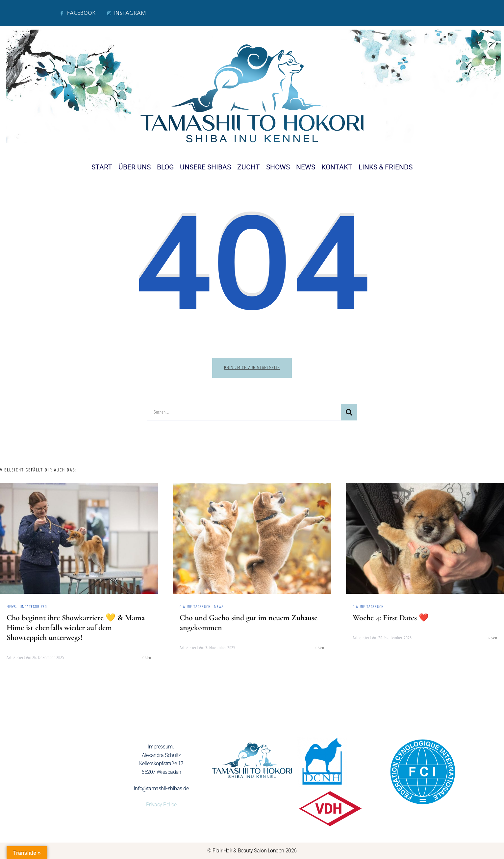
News (306, 167)
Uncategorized (33, 607)
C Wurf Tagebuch (195, 607)
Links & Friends (386, 167)
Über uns (135, 167)
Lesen (146, 657)
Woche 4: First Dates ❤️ (391, 618)
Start (102, 167)
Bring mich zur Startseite (252, 368)
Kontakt (337, 167)
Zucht (249, 167)
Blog (165, 167)
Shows (278, 167)
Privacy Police (161, 805)
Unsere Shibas (205, 167)
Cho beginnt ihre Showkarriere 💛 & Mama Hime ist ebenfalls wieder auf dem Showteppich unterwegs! (76, 628)
